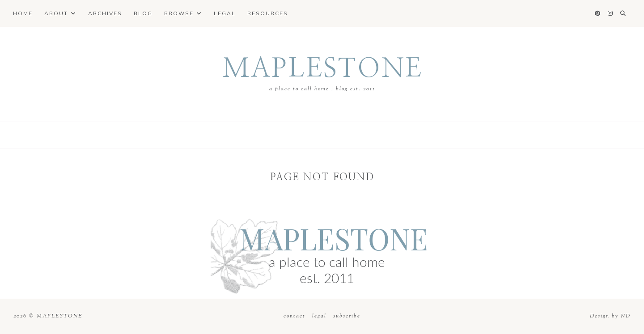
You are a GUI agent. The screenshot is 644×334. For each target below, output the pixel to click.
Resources (268, 13)
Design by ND (610, 316)
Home (23, 13)
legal (319, 316)
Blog (143, 13)
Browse (179, 13)
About (56, 13)
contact (296, 316)
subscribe (347, 316)
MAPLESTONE (322, 69)
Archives (105, 13)
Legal (225, 13)
